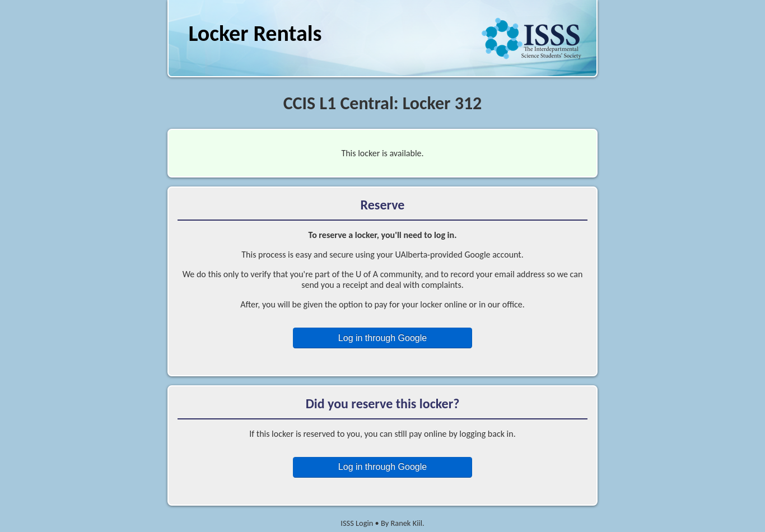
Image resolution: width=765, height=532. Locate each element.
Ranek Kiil (406, 523)
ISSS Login (357, 523)
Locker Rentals (255, 33)
